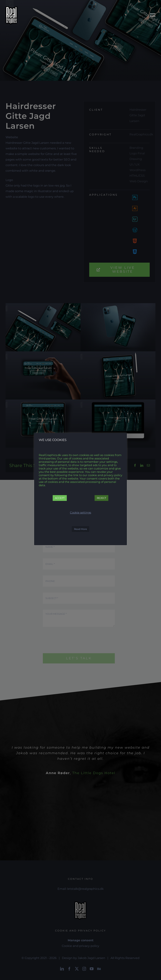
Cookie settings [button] (80, 513)
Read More (80, 529)
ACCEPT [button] (60, 498)
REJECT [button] (101, 498)
